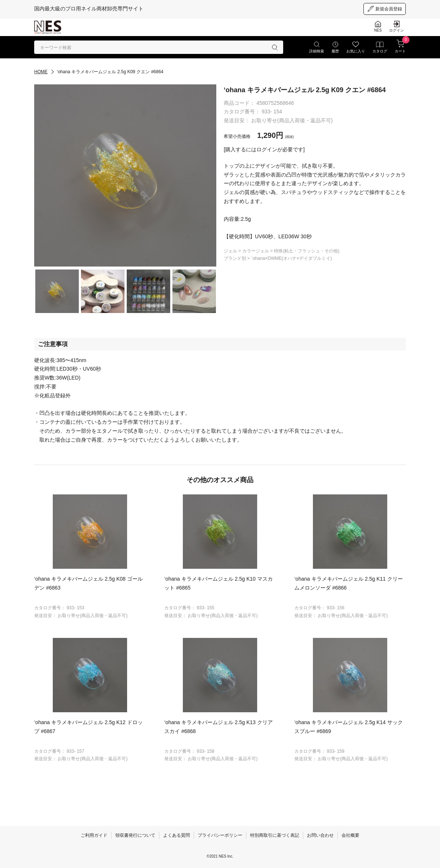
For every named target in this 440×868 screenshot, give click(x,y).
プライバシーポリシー (220, 835)
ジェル (231, 251)
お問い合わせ (320, 835)
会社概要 (350, 835)
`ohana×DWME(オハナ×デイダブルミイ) (292, 258)
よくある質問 (177, 835)
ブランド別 (235, 258)
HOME (41, 72)
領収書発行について (135, 835)
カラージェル (256, 251)
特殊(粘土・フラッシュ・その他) (307, 251)
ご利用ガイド (94, 835)
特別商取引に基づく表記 (275, 835)
